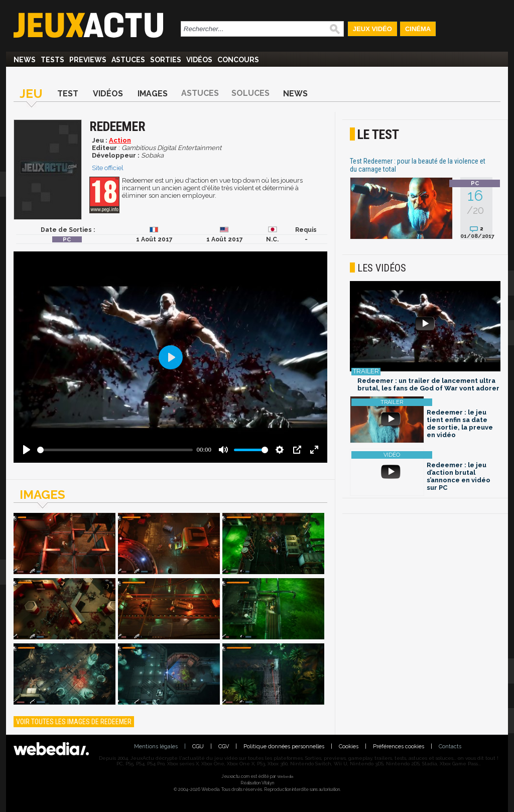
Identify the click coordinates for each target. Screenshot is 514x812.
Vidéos (199, 60)
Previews (88, 60)
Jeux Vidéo (372, 29)
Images (153, 94)
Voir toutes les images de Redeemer (74, 722)
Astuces (128, 60)
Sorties (166, 60)
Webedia (285, 776)
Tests (52, 60)
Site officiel (108, 168)
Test (68, 94)
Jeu (31, 94)
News (25, 60)
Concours (238, 60)
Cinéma (418, 29)
